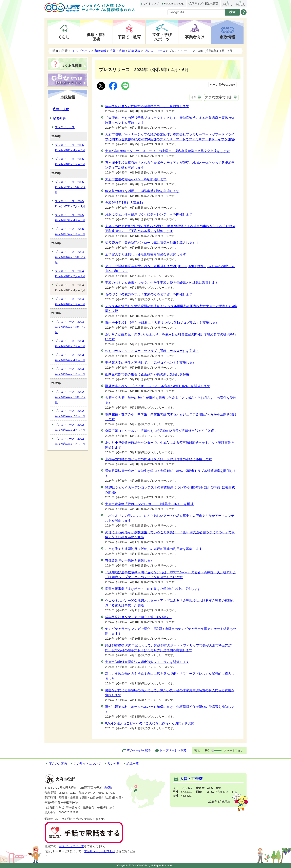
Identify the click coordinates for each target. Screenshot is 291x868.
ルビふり (228, 4)
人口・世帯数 (191, 779)
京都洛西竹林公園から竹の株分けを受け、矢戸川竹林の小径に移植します (158, 459)
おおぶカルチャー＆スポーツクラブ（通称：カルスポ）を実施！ (152, 351)
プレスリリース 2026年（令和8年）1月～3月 (70, 162)
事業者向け (195, 37)
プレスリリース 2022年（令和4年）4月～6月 (70, 427)
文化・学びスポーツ (162, 37)
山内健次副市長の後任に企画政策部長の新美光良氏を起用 (147, 374)
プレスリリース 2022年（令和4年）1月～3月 (70, 441)
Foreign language (174, 4)
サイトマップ (151, 4)
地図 (108, 788)
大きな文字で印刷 (219, 97)
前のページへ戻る (139, 750)
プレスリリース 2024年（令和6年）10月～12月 (70, 257)
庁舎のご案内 (58, 763)
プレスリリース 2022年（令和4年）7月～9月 (70, 413)
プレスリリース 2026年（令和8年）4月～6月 (70, 148)
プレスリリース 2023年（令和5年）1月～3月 (70, 371)
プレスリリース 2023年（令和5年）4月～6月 (70, 357)
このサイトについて (87, 763)
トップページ (81, 51)
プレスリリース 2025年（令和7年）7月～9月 (70, 204)
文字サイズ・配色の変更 (204, 4)
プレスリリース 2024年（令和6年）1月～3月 (70, 302)
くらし (64, 37)
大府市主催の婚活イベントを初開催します (136, 179)
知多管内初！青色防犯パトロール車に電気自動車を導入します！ (152, 243)
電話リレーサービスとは (101, 851)
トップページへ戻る (173, 750)
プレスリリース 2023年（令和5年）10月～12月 (70, 327)
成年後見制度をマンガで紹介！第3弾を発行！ (138, 617)
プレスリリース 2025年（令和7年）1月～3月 (70, 231)
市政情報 (227, 37)
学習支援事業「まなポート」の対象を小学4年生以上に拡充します (153, 589)
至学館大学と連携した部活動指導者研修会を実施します (145, 254)
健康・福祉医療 (96, 37)
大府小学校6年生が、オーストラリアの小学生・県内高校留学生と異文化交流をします (167, 151)
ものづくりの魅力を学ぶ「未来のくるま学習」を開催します (149, 294)
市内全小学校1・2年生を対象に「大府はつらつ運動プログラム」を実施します (162, 323)
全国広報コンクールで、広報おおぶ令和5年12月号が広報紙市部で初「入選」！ (163, 431)
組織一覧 (133, 763)
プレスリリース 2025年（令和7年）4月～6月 (70, 218)
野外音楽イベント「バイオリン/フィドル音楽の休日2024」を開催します (158, 386)
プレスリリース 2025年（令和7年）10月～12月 (70, 187)
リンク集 (114, 763)
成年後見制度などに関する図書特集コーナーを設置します (147, 106)
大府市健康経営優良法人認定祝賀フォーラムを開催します (147, 662)
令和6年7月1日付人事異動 (124, 203)
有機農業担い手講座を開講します (129, 561)
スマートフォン (234, 750)
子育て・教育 (129, 37)
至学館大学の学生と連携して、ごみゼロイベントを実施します (150, 363)
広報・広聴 (117, 51)
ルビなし (240, 4)
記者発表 (134, 51)
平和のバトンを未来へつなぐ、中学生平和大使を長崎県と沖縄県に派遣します (162, 283)
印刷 (194, 97)
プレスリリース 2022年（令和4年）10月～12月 (70, 397)
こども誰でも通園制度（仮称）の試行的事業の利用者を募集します (154, 549)
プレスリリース (155, 51)
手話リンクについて (71, 846)
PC (207, 750)
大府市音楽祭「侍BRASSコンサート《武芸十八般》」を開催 (149, 504)
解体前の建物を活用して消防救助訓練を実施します (142, 191)
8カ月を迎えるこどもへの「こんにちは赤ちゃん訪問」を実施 (150, 723)
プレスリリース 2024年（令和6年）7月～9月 (70, 274)
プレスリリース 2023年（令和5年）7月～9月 (70, 344)
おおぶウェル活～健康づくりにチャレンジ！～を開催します (149, 214)
